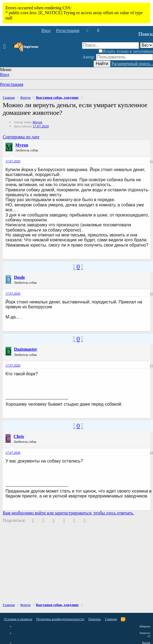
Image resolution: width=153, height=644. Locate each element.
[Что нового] (87, 31)
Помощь (95, 619)
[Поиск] (98, 31)
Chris (19, 436)
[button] (6, 47)
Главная (111, 619)
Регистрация (12, 84)
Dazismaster (25, 349)
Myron (37, 122)
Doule (19, 277)
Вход (5, 74)
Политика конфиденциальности (60, 619)
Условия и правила (18, 619)
